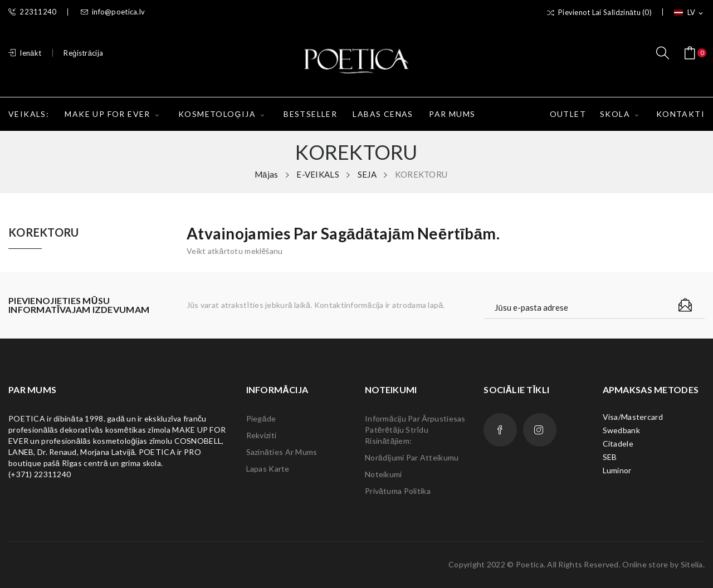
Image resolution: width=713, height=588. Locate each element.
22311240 (33, 12)
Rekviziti (262, 435)
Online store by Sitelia (662, 564)
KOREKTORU (44, 233)
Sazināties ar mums (282, 452)
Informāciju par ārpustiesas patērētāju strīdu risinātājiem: (415, 430)
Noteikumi (384, 474)
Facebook (500, 430)
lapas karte (268, 469)
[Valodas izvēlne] (689, 13)
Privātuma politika (398, 491)
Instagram (540, 430)
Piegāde (261, 418)
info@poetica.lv (113, 12)
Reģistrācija (83, 53)
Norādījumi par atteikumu (412, 457)
